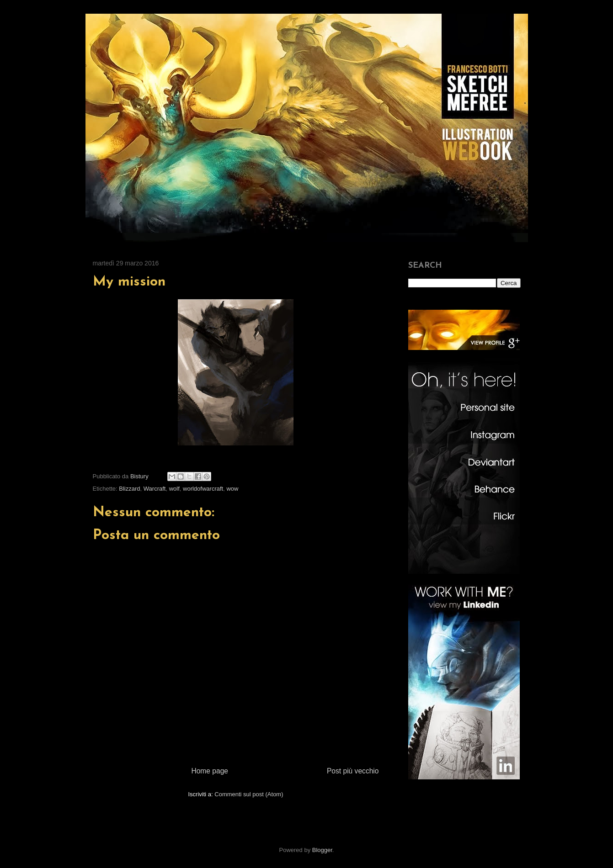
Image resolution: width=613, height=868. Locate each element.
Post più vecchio (353, 771)
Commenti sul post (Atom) (249, 794)
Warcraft (155, 489)
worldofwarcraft (203, 489)
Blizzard (129, 489)
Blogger (322, 850)
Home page (210, 771)
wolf (174, 489)
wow (232, 489)
